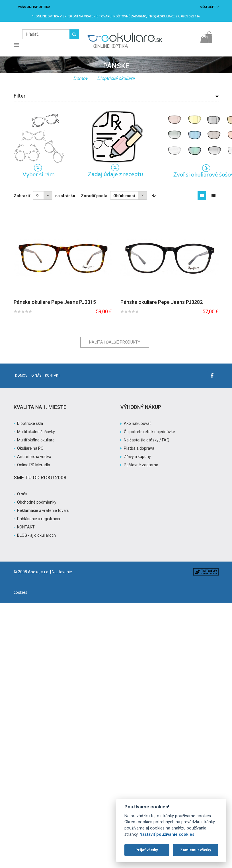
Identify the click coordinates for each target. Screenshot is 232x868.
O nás (36, 376)
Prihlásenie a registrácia (39, 519)
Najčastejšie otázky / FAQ (147, 440)
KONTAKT (26, 527)
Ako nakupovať (137, 423)
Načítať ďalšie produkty (115, 342)
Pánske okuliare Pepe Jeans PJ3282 (162, 302)
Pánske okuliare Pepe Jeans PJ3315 (55, 302)
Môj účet (209, 7)
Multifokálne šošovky (36, 432)
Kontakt (53, 376)
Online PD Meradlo (34, 465)
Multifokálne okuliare (36, 440)
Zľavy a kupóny (137, 457)
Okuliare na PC (30, 448)
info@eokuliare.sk (164, 16)
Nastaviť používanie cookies (167, 834)
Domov (80, 78)
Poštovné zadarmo (141, 465)
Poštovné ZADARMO (130, 16)
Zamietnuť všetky (196, 850)
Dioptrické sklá (30, 423)
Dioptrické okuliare (116, 78)
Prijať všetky (147, 850)
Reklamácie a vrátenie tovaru (43, 510)
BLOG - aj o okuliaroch (36, 535)
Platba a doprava (139, 448)
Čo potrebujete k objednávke (149, 432)
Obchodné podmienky (37, 502)
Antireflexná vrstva (34, 457)
